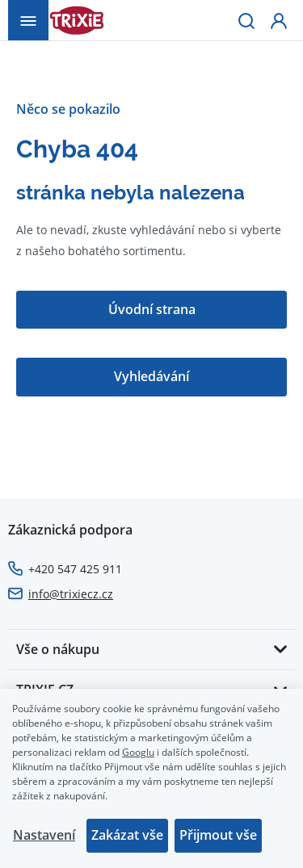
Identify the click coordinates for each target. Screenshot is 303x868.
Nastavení (44, 835)
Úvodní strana (152, 309)
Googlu (138, 752)
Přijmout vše (218, 835)
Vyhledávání (151, 376)
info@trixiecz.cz (71, 594)
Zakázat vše (127, 835)
